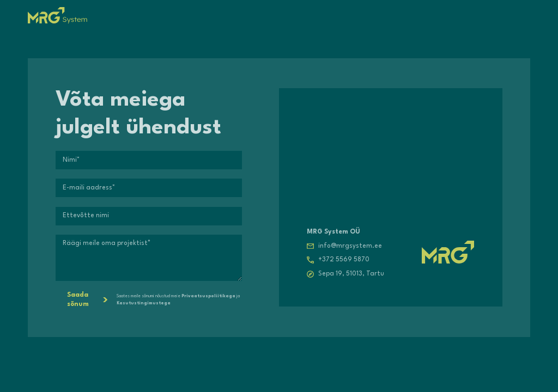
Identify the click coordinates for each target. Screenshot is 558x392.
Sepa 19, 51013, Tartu (351, 274)
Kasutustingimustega (144, 303)
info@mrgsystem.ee (350, 246)
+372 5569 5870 (344, 260)
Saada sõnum (87, 300)
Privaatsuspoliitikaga (208, 296)
